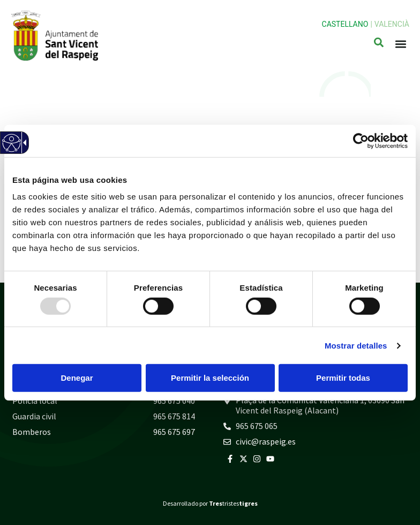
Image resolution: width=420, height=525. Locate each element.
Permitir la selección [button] (210, 378)
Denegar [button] (77, 378)
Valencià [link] (392, 24)
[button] (400, 44)
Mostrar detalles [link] (356, 346)
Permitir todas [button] (343, 378)
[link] (361, 141)
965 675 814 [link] (174, 416)
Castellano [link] (345, 24)
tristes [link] (233, 503)
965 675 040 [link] (174, 401)
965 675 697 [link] (174, 432)
